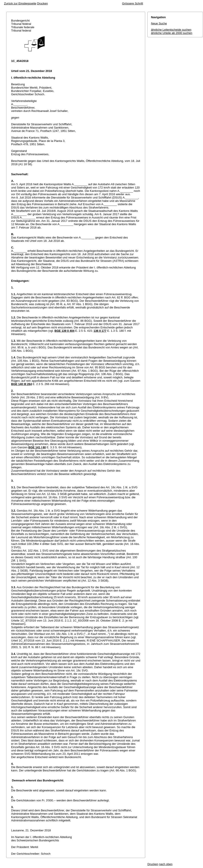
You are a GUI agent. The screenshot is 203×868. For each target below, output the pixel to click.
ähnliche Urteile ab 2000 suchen (172, 33)
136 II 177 (100, 331)
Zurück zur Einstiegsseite (20, 3)
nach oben (166, 864)
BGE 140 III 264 (21, 384)
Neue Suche (159, 23)
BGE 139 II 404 (64, 331)
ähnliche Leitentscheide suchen (171, 30)
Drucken (42, 3)
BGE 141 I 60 (37, 447)
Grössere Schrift (133, 3)
